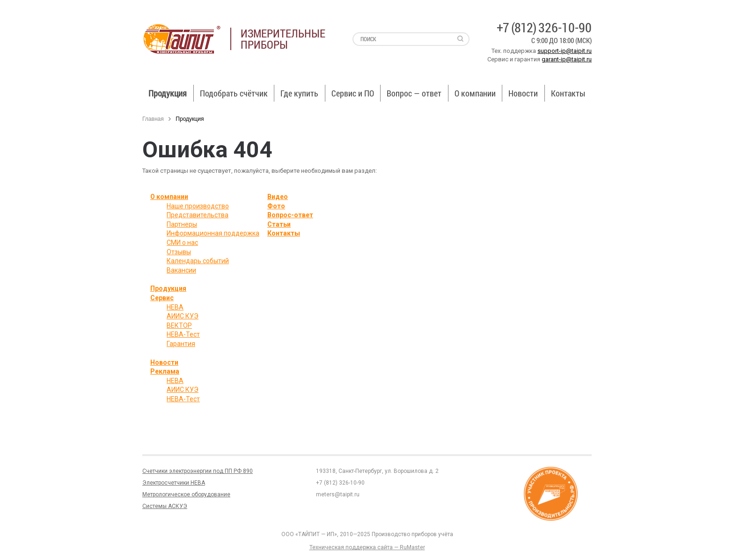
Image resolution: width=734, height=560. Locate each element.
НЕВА (175, 307)
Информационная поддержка (213, 233)
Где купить (299, 93)
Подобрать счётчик (234, 93)
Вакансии (181, 270)
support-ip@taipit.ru (565, 51)
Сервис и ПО (353, 93)
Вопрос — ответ (414, 93)
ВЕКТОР (179, 325)
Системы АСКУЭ (165, 506)
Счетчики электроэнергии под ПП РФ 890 (198, 471)
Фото (276, 206)
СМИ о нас (182, 243)
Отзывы (179, 252)
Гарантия (181, 344)
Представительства (198, 215)
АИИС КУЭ (183, 316)
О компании (475, 93)
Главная (153, 119)
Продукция (168, 93)
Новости (523, 93)
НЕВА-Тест (183, 334)
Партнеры (182, 224)
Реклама (165, 371)
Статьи (279, 224)
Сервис (162, 298)
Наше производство (198, 206)
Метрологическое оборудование (186, 494)
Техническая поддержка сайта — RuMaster (367, 547)
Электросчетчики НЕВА (174, 483)
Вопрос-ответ (290, 215)
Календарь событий (198, 261)
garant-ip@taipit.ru (567, 59)
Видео (278, 197)
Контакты (568, 93)
